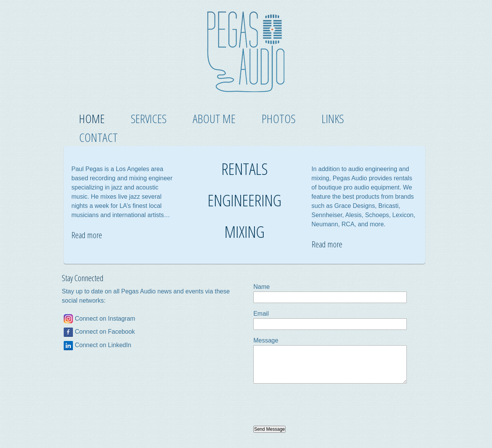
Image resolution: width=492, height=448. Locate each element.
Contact (98, 137)
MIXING (244, 231)
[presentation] (312, 405)
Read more (87, 235)
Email (261, 314)
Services (149, 118)
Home (92, 118)
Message (266, 340)
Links (333, 118)
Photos (279, 118)
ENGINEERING (244, 200)
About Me (214, 118)
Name (262, 287)
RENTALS (245, 169)
